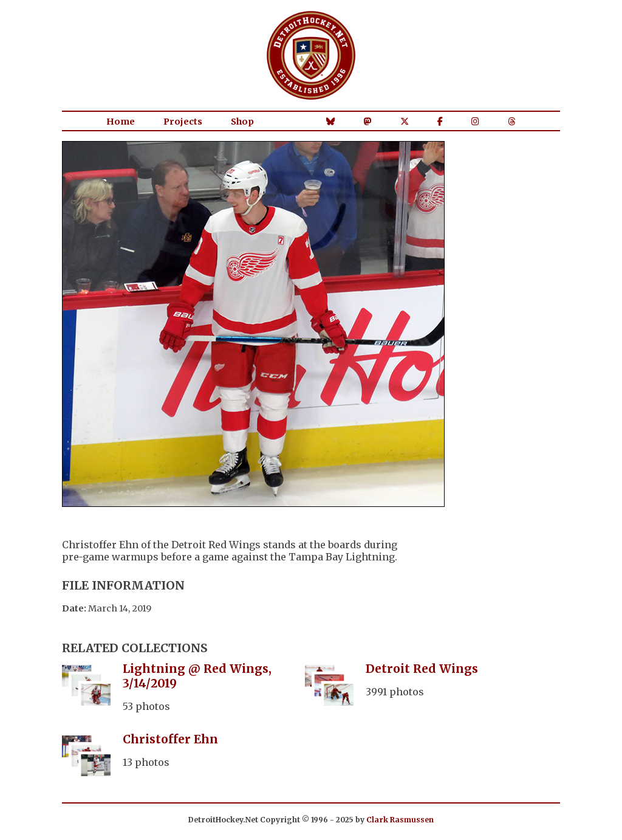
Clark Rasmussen (400, 820)
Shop (242, 122)
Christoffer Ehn (170, 739)
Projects (183, 122)
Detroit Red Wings (422, 669)
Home (121, 122)
